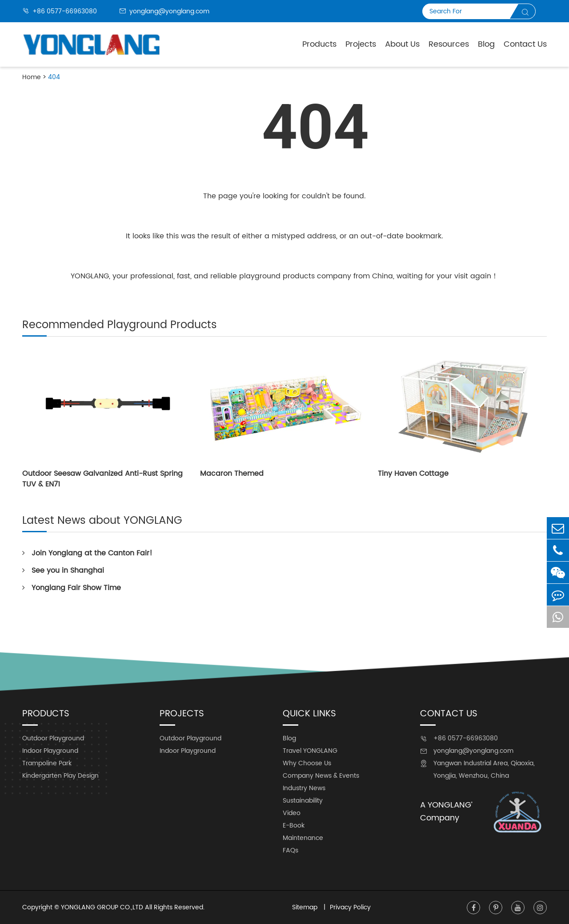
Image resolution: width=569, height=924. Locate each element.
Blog (486, 44)
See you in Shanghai (63, 570)
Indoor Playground (50, 751)
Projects (361, 44)
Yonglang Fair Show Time (72, 588)
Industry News (304, 788)
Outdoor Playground (53, 738)
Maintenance (303, 838)
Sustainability (303, 801)
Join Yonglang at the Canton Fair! (87, 553)
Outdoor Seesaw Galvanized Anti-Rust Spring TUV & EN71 (102, 479)
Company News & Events (321, 776)
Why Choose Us (307, 763)
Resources (449, 44)
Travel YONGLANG (310, 751)
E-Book (294, 826)
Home (32, 77)
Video (292, 813)
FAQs (291, 850)
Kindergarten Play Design (60, 776)
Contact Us (525, 44)
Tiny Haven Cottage (413, 474)
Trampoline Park (47, 763)
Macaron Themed (232, 474)
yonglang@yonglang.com (164, 11)
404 (54, 77)
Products (319, 44)
